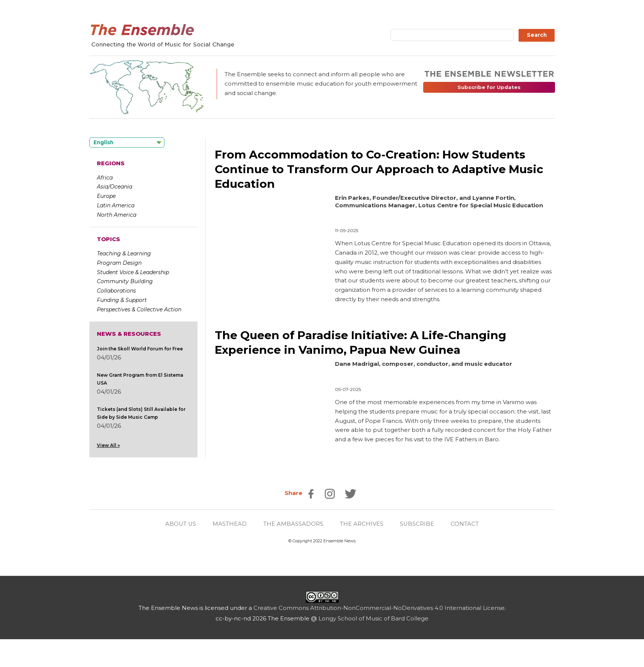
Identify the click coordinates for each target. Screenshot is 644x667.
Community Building (125, 281)
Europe (106, 196)
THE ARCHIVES (362, 524)
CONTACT (465, 524)
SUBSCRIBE (418, 524)
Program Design (119, 263)
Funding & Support (122, 300)
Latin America (116, 205)
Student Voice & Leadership (133, 272)
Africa (105, 178)
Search (537, 35)
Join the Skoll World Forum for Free (140, 349)
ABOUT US (181, 524)
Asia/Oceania (115, 187)
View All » (108, 445)
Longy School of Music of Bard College (373, 618)
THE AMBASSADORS (294, 524)
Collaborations (116, 291)
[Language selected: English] (127, 143)
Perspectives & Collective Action (139, 309)
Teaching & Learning (124, 254)
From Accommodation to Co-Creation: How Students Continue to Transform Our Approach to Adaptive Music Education (380, 169)
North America (117, 215)
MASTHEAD (230, 524)
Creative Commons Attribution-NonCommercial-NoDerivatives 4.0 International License (379, 608)
